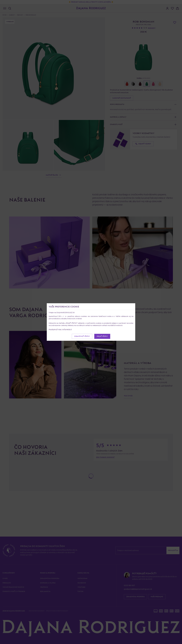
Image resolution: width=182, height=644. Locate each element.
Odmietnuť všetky (82, 336)
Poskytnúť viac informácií (60, 329)
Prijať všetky (102, 336)
